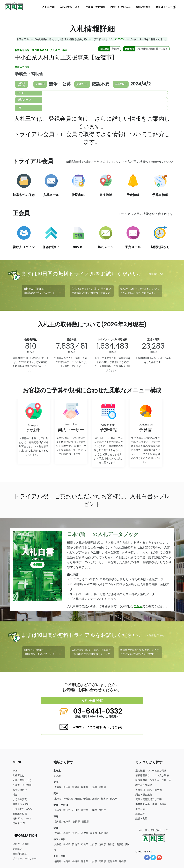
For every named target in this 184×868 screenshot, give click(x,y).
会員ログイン (166, 7)
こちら (138, 606)
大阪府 (58, 833)
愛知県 (58, 822)
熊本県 (85, 861)
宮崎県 (102, 861)
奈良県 (93, 833)
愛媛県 (120, 844)
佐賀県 (67, 861)
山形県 (93, 787)
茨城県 (96, 799)
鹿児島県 (112, 861)
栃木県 (105, 799)
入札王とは (48, 7)
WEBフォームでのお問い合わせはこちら (98, 727)
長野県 (102, 810)
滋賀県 (85, 833)
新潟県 (58, 810)
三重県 (85, 822)
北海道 (58, 776)
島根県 (67, 844)
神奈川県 (68, 799)
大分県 (93, 861)
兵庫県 (67, 833)
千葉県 (87, 799)
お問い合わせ (143, 7)
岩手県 (67, 787)
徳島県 (102, 844)
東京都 (58, 799)
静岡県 (76, 822)
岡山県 (76, 844)
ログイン (120, 39)
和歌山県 (104, 833)
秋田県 (85, 787)
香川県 (111, 844)
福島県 (102, 787)
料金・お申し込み (120, 7)
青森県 (58, 787)
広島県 (85, 844)
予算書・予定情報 (96, 7)
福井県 (85, 810)
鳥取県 (58, 844)
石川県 (76, 810)
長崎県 (76, 861)
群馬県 (114, 799)
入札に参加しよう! (70, 7)
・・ (149, 790)
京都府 (76, 833)
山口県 (93, 844)
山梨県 (93, 810)
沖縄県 (122, 861)
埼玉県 (78, 799)
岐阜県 (67, 822)
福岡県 (58, 861)
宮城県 (76, 787)
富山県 (67, 810)
